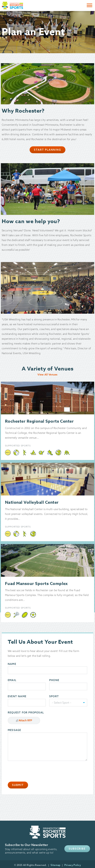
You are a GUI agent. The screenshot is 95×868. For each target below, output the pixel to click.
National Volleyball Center (32, 502)
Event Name (17, 696)
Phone (54, 680)
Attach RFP (24, 720)
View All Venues (47, 375)
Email (12, 680)
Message (14, 730)
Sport (54, 696)
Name (12, 664)
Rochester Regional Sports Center (39, 421)
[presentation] (34, 771)
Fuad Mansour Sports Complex (36, 584)
